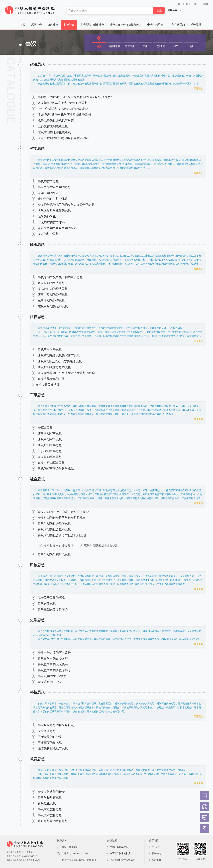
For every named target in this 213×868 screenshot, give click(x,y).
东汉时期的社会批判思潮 (98, 545)
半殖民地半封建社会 (92, 25)
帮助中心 (156, 860)
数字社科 (183, 859)
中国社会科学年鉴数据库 (122, 860)
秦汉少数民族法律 (46, 385)
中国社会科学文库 (119, 847)
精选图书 (196, 25)
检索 (159, 10)
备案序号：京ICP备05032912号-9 (22, 856)
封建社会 (69, 25)
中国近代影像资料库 (120, 853)
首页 (23, 25)
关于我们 (156, 847)
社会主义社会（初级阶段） (126, 25)
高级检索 (174, 10)
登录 (206, 4)
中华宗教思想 (155, 25)
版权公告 (156, 853)
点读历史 (200, 859)
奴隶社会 (53, 25)
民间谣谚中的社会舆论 (56, 545)
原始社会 (36, 25)
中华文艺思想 (177, 25)
